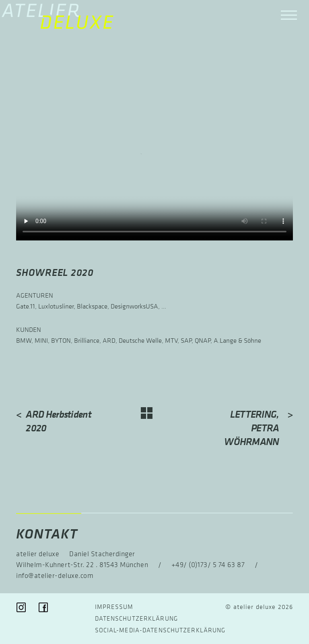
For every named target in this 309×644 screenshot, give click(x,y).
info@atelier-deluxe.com (55, 576)
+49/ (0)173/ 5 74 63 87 (208, 565)
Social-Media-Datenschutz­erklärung (160, 630)
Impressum (114, 607)
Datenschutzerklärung (136, 618)
